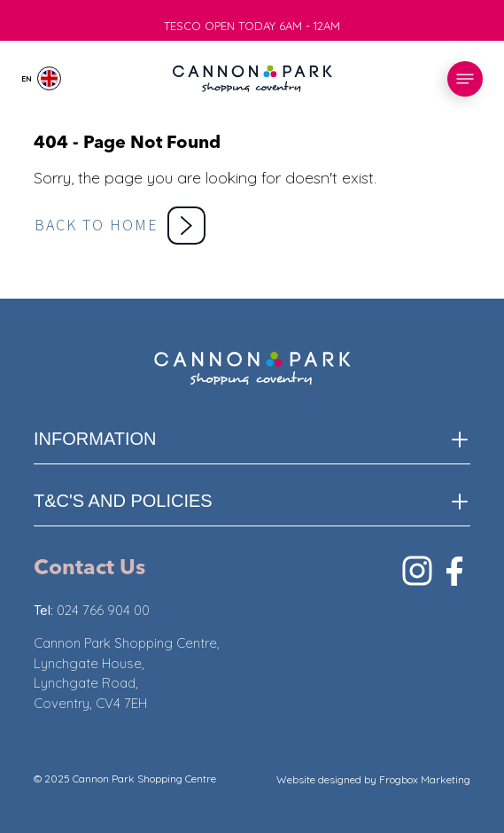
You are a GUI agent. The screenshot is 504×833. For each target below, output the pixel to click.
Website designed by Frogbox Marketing (373, 779)
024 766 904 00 (103, 610)
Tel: (45, 610)
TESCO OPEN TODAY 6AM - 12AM (252, 29)
